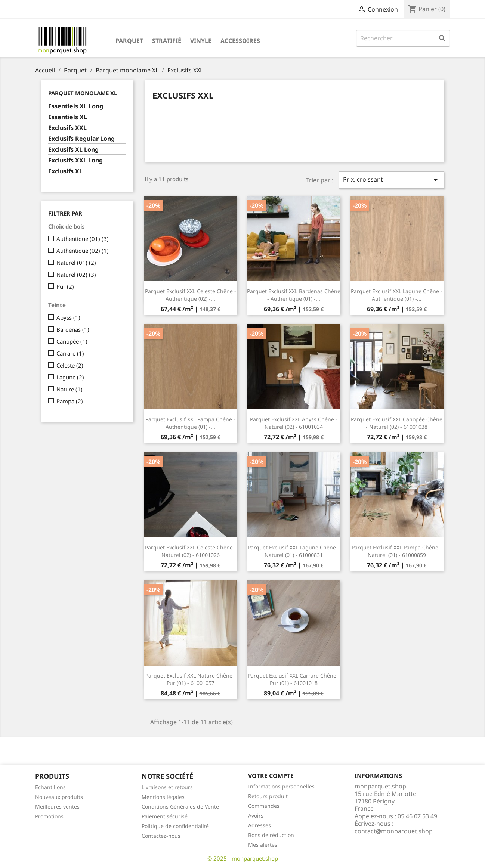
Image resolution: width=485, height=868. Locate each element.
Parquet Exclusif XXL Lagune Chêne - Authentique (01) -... (397, 295)
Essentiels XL (68, 117)
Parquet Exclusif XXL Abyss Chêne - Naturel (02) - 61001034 (294, 423)
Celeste (70, 365)
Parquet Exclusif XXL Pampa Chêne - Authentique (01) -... (190, 423)
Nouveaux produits (59, 797)
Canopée (72, 341)
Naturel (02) (76, 275)
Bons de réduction (271, 835)
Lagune (70, 377)
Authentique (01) (83, 239)
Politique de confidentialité (175, 826)
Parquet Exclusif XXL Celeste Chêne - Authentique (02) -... (191, 295)
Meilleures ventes (57, 807)
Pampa (70, 401)
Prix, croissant (392, 180)
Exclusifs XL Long (73, 150)
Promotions (49, 816)
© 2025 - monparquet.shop (243, 858)
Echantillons (50, 787)
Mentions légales (163, 797)
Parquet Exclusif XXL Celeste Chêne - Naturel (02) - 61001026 (191, 551)
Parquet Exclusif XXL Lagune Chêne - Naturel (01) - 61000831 (294, 551)
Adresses (260, 825)
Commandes (264, 806)
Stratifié (167, 41)
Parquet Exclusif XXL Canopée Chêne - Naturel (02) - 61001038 (397, 423)
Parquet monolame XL (83, 93)
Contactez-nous (161, 836)
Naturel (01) (76, 263)
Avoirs (256, 816)
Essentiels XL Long (76, 106)
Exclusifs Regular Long (81, 139)
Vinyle (201, 41)
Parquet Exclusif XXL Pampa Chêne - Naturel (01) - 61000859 (397, 551)
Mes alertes (263, 845)
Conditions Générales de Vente (180, 807)
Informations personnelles (281, 786)
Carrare (70, 353)
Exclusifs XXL (67, 128)
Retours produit (268, 796)
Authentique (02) (83, 251)
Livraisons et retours (167, 787)
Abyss (68, 317)
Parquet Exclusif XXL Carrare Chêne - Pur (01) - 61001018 (294, 679)
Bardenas (73, 329)
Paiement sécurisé (165, 816)
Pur (65, 286)
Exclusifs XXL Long (75, 160)
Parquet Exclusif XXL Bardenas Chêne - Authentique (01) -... (294, 295)
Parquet (129, 41)
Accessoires (240, 41)
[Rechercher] (403, 38)
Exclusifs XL (65, 171)
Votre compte (271, 776)
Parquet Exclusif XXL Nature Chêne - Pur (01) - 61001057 (191, 679)
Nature (69, 389)
